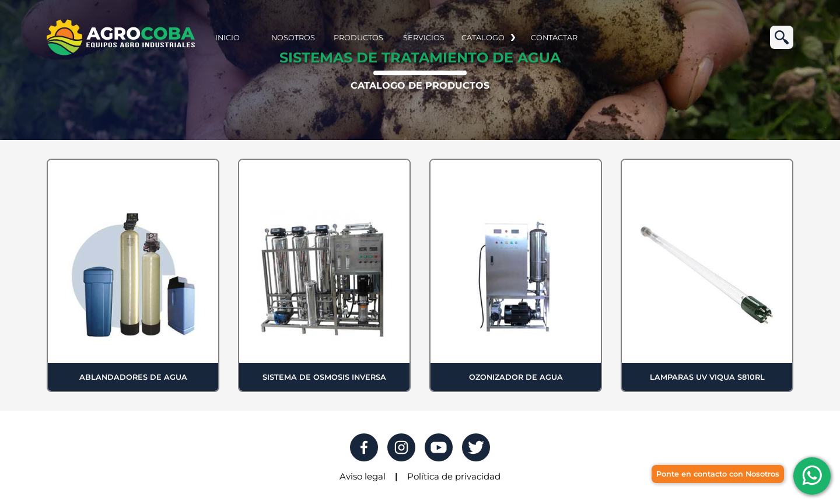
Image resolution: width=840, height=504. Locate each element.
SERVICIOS (424, 38)
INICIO (228, 38)
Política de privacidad (454, 476)
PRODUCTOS (358, 38)
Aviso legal (363, 476)
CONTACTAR (554, 38)
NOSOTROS (293, 38)
